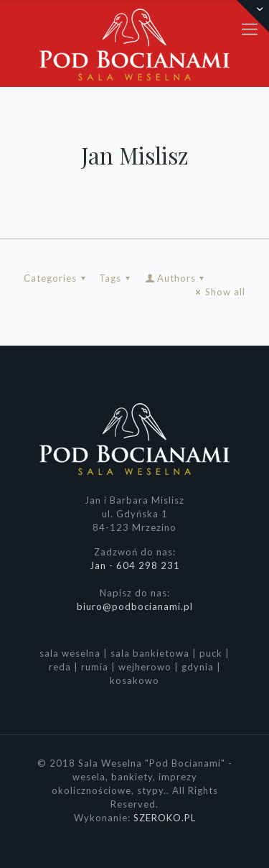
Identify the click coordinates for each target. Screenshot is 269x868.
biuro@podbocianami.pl (135, 606)
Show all (219, 292)
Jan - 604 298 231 (135, 565)
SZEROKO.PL (165, 818)
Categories (57, 278)
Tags (117, 278)
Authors (176, 278)
